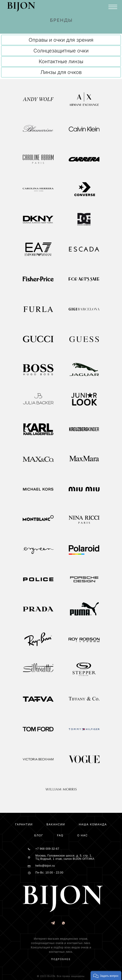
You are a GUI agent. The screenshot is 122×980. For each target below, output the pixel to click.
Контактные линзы (61, 61)
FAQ (60, 835)
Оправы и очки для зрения (61, 40)
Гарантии (24, 824)
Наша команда (93, 824)
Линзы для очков (61, 72)
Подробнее (61, 959)
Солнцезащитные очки (61, 51)
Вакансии (56, 824)
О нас (82, 835)
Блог (39, 835)
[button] (106, 975)
